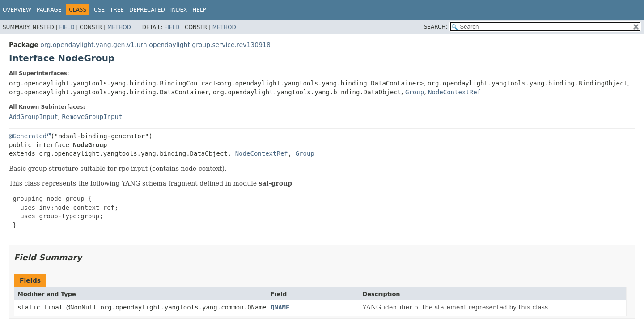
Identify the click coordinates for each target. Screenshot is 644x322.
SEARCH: (436, 27)
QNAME (280, 307)
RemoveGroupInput (92, 117)
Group (415, 92)
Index (179, 10)
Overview (17, 10)
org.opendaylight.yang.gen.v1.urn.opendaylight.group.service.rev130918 (155, 45)
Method (119, 27)
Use (99, 10)
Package (49, 10)
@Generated (28, 136)
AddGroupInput (34, 117)
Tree (117, 10)
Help (199, 10)
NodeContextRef (454, 92)
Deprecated (147, 10)
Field (67, 27)
